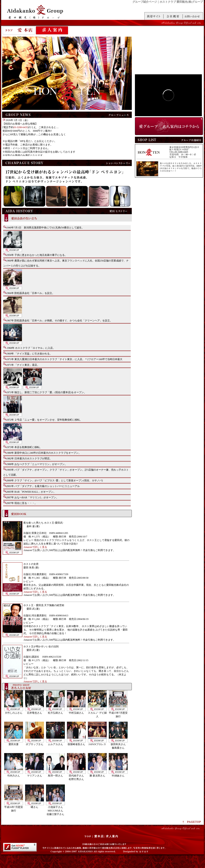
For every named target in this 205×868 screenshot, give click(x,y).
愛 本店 (19, 30)
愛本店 (99, 836)
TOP (88, 836)
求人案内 (52, 30)
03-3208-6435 (20, 127)
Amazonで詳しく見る (35, 547)
